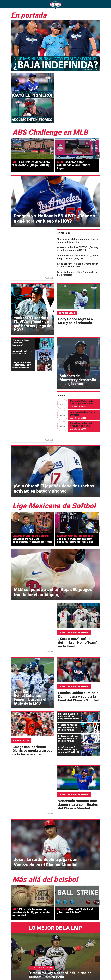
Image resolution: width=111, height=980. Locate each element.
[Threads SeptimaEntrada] (107, 977)
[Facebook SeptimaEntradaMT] (87, 977)
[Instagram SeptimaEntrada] (100, 977)
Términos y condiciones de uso (78, 968)
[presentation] (98, 130)
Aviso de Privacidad (101, 968)
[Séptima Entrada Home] (55, 9)
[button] (98, 934)
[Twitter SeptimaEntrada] (94, 977)
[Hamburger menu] (3, 4)
